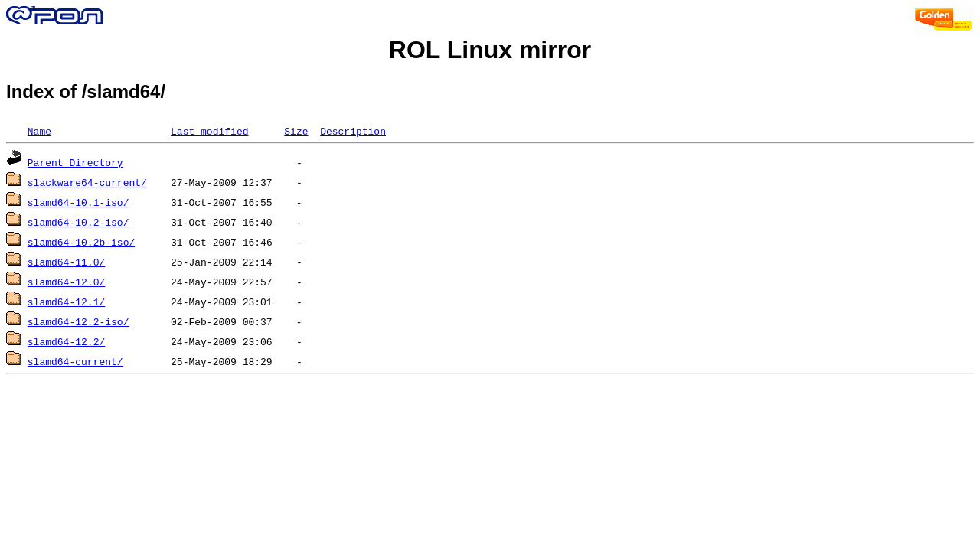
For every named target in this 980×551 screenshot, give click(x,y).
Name (39, 131)
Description (353, 131)
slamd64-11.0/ (66, 262)
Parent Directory (75, 162)
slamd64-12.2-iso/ (78, 321)
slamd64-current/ (75, 361)
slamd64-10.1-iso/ (78, 202)
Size (296, 131)
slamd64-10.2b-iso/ (81, 242)
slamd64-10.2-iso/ (78, 222)
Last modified (209, 131)
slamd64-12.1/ (66, 302)
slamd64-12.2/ (66, 341)
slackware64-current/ (87, 182)
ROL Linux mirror (490, 50)
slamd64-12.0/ (66, 282)
